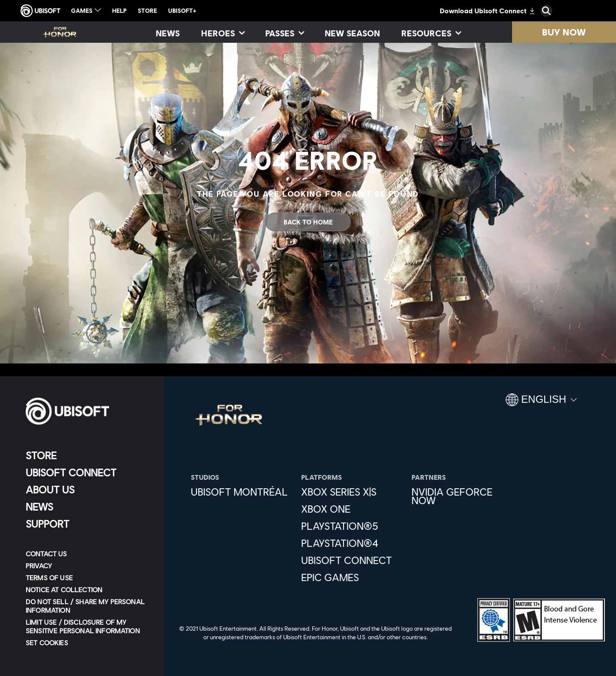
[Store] (87, 455)
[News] (168, 33)
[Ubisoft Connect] (87, 472)
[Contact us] (87, 554)
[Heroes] (222, 33)
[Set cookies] (47, 643)
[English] (541, 403)
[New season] (352, 33)
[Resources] (431, 33)
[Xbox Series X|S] (352, 492)
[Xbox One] (352, 509)
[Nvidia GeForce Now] (462, 496)
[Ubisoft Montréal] (242, 492)
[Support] (87, 524)
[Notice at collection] (87, 590)
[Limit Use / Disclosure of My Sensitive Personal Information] (87, 626)
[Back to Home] (308, 222)
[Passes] (284, 33)
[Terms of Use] (87, 578)
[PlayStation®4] (352, 543)
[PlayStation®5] (352, 526)
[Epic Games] (352, 577)
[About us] (87, 490)
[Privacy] (87, 566)
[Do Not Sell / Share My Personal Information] (87, 606)
